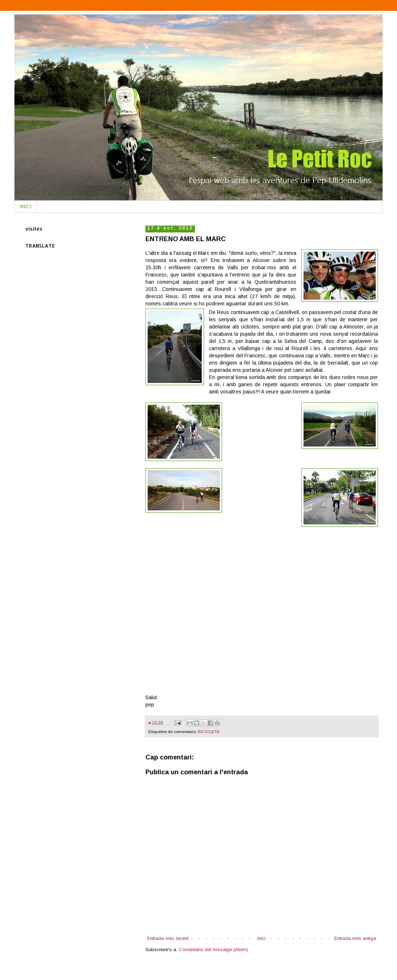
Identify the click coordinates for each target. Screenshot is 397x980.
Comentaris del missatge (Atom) (213, 949)
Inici (261, 938)
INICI (26, 206)
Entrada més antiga (355, 938)
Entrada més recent (168, 938)
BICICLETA (209, 731)
